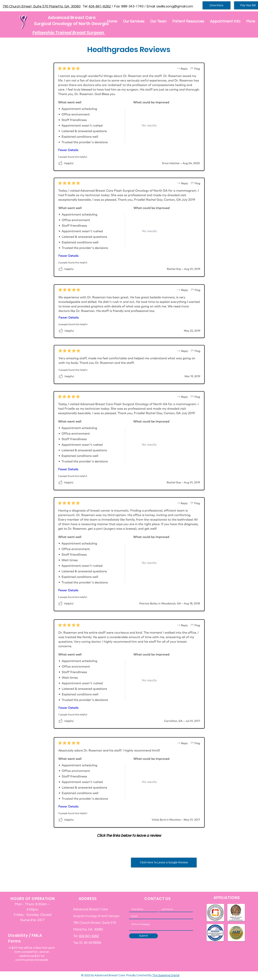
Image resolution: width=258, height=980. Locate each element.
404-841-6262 (100, 6)
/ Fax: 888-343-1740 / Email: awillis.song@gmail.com (152, 6)
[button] (134, 21)
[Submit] (143, 936)
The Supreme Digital (166, 975)
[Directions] (217, 5)
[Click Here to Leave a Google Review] (164, 862)
